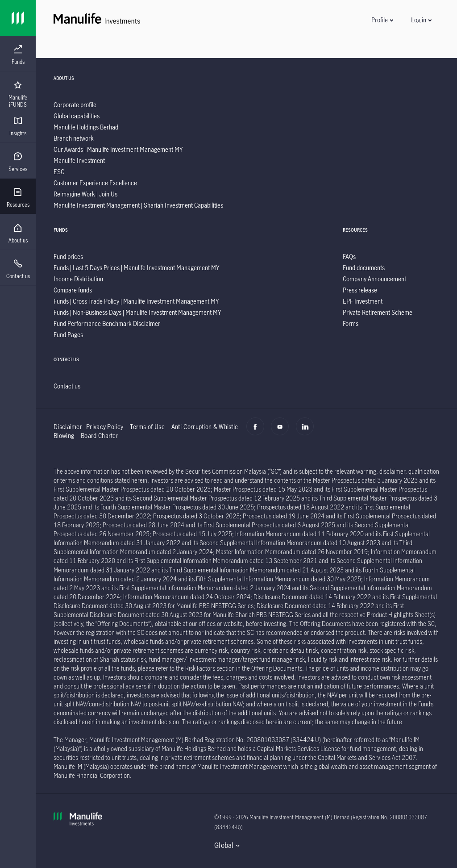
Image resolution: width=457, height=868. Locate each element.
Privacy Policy (105, 427)
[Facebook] (258, 431)
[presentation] (18, 54)
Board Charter (100, 436)
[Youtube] (282, 431)
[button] (382, 20)
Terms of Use (147, 427)
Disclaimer (68, 427)
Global (224, 845)
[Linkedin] (307, 431)
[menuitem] (18, 55)
